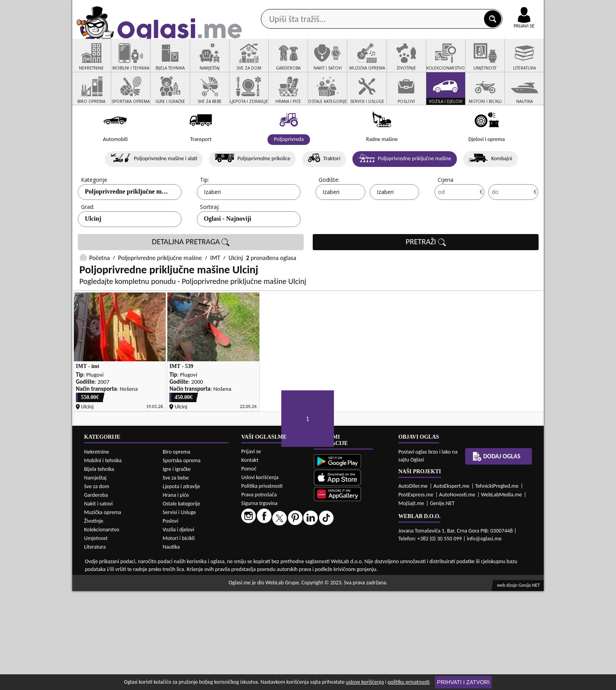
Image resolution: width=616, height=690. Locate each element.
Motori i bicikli (179, 637)
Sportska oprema (182, 559)
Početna (99, 288)
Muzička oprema (103, 611)
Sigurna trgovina (259, 603)
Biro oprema (176, 551)
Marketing (410, 8)
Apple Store (315, 7)
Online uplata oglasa (508, 8)
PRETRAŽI (426, 272)
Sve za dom (97, 585)
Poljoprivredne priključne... (122, 222)
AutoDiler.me (413, 585)
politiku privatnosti (409, 682)
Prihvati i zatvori (464, 682)
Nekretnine (97, 551)
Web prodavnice (190, 62)
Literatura (95, 646)
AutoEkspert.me (451, 585)
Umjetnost (96, 637)
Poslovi (170, 620)
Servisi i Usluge (179, 611)
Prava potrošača (259, 594)
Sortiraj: (210, 237)
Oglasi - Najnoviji (228, 249)
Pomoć (249, 568)
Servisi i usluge (398, 62)
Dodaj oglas (519, 62)
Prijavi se (251, 551)
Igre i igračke (177, 568)
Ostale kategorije (181, 603)
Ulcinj (93, 249)
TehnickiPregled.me (497, 585)
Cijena (445, 210)
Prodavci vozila (253, 62)
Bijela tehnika (99, 568)
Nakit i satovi (98, 603)
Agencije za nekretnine (326, 62)
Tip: (204, 210)
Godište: (329, 210)
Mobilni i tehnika (103, 559)
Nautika (171, 646)
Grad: (88, 237)
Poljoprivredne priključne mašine (160, 288)
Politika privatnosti (262, 585)
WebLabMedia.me (501, 594)
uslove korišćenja (365, 682)
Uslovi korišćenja (260, 577)
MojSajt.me (411, 603)
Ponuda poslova (461, 62)
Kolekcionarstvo (102, 629)
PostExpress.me (416, 594)
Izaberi (212, 222)
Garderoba (96, 594)
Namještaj (95, 577)
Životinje (94, 620)
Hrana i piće (176, 594)
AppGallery (364, 8)
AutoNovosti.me (457, 594)
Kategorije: (95, 210)
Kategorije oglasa (123, 62)
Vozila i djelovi (179, 629)
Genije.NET (442, 603)
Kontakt (453, 7)
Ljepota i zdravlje (181, 585)
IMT (215, 288)
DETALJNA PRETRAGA (191, 272)
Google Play (265, 7)
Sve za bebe (176, 577)
